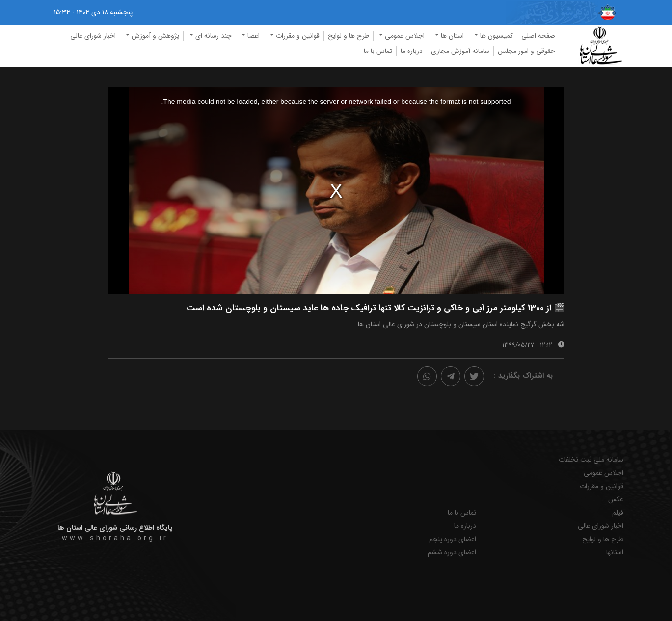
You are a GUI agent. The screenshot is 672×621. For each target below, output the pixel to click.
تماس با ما (378, 51)
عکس (616, 500)
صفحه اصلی (538, 36)
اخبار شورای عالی (93, 36)
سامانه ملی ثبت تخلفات (591, 460)
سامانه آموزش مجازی (460, 51)
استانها (615, 553)
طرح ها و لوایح (349, 36)
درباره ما (412, 51)
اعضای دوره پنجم (453, 539)
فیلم (618, 513)
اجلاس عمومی (604, 473)
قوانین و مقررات (602, 486)
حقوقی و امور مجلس (526, 51)
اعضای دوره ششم (452, 553)
